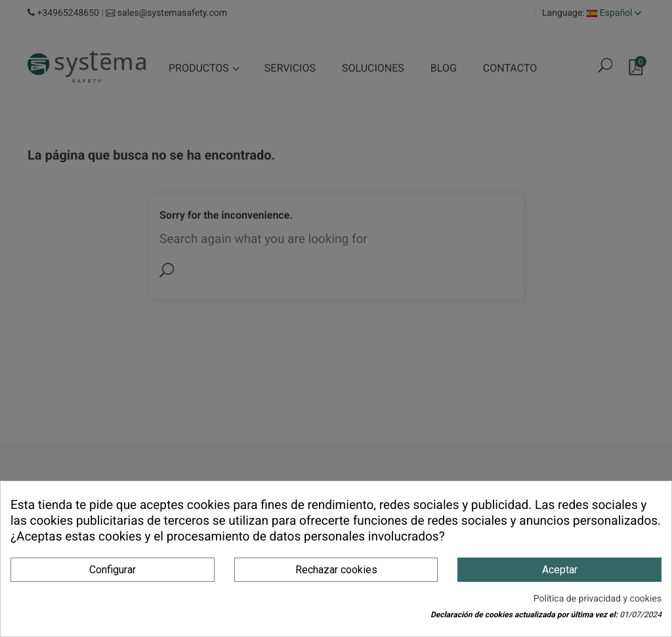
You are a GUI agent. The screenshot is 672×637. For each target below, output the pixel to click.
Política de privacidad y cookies (598, 599)
